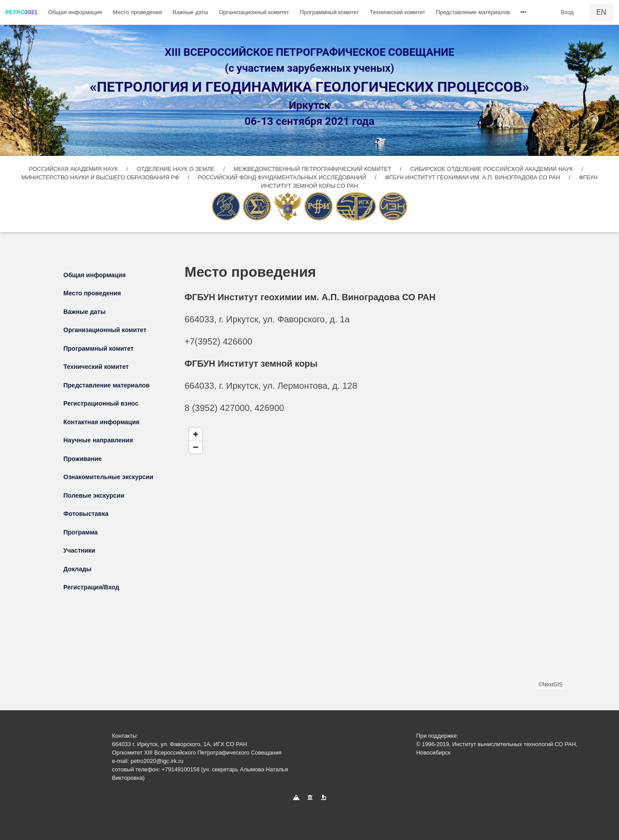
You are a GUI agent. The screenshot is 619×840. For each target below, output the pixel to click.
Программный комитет (329, 12)
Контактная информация (101, 422)
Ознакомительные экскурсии (108, 477)
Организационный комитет (254, 12)
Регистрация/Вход (91, 587)
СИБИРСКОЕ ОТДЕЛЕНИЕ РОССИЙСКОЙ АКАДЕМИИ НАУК (492, 169)
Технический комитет (397, 12)
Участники (79, 550)
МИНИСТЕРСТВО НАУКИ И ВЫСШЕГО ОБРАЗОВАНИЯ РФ (101, 177)
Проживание (83, 459)
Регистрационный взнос (101, 403)
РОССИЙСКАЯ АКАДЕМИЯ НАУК (74, 169)
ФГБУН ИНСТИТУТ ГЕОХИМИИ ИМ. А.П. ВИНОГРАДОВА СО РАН (473, 177)
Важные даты (190, 12)
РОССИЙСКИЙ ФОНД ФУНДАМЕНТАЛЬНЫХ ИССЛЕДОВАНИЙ (282, 177)
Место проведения (137, 12)
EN (601, 12)
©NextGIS (550, 685)
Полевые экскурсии (94, 495)
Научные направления (98, 440)
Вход (567, 12)
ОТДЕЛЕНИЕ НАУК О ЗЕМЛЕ (177, 169)
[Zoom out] (196, 447)
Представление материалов (473, 12)
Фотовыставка (86, 514)
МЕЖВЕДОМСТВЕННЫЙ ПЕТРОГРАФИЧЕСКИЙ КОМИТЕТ (313, 169)
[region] (375, 556)
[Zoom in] (196, 434)
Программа (81, 532)
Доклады (77, 569)
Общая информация (75, 12)
